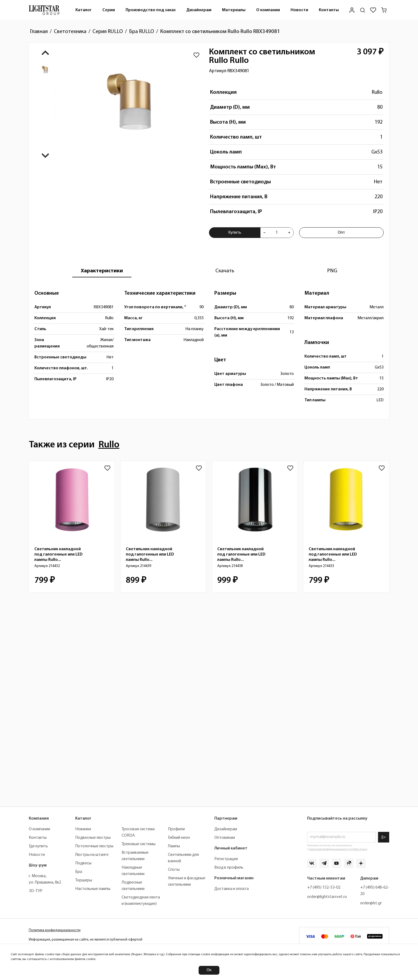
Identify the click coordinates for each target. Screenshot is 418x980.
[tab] (102, 271)
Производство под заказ (151, 10)
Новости (299, 10)
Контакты (329, 10)
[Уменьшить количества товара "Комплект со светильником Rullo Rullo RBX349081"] (264, 233)
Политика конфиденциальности (55, 930)
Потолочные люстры (94, 846)
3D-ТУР (36, 891)
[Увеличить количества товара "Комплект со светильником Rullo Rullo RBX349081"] (289, 233)
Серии (109, 10)
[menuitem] (84, 10)
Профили (176, 829)
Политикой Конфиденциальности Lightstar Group (338, 849)
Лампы (174, 846)
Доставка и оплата (232, 889)
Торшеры (84, 880)
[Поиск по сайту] (363, 10)
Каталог (84, 10)
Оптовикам (225, 838)
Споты (174, 870)
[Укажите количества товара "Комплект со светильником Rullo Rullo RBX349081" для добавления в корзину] (277, 233)
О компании (268, 10)
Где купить (38, 846)
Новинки (83, 829)
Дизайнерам (199, 10)
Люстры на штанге (92, 855)
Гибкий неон (179, 838)
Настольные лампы (93, 889)
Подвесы (83, 863)
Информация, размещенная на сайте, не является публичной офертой (86, 940)
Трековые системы (138, 844)
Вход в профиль (229, 868)
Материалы (234, 10)
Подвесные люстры (93, 838)
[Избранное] (373, 10)
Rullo (377, 92)
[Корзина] (384, 10)
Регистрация (226, 859)
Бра (79, 872)
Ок (209, 970)
